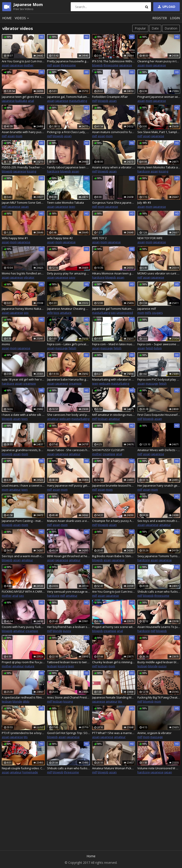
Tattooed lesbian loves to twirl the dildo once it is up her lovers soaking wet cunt (69, 662)
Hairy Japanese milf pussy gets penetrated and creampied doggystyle (69, 485)
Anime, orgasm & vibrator (154, 733)
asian (6, 65)
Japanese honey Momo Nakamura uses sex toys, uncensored (23, 309)
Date (155, 28)
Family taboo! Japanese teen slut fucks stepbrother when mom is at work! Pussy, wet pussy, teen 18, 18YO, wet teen (69, 167)
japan (25, 207)
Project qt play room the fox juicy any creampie (23, 662)
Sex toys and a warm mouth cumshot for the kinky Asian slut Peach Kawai (159, 521)
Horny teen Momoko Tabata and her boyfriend (159, 167)
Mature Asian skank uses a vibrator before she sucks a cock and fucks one (69, 521)
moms (6, 344)
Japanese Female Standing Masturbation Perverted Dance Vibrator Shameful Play (114, 697)
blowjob (97, 65)
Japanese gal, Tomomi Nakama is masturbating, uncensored (69, 97)
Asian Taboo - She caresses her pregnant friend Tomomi (69, 450)
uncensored (125, 313)
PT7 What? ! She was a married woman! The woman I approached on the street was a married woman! (114, 733)
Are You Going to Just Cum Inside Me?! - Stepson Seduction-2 (114, 592)
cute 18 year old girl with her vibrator (23, 379)
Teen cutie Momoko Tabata (65, 203)
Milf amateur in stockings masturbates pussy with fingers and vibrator (114, 415)
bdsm (158, 348)
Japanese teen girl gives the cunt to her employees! (23, 97)
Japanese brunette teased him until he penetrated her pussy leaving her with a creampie (114, 485)
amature (66, 313)
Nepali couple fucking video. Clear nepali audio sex (23, 768)
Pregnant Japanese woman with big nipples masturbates (159, 97)
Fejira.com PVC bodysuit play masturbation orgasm (159, 379)
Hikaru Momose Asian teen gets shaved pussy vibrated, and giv (114, 273)
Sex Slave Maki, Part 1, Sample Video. (159, 132)
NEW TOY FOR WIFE (150, 238)
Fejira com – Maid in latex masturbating (114, 344)
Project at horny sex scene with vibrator (114, 627)
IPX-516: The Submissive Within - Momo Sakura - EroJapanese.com (114, 61)
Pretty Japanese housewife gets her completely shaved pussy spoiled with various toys (69, 61)
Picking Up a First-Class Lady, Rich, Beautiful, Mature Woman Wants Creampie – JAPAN (69, 132)
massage (62, 348)
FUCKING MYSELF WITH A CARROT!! (23, 592)
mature (29, 666)
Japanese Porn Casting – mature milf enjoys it (23, 521)
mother (29, 65)
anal (31, 101)
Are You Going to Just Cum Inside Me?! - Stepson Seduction (23, 61)
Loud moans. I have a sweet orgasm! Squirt (23, 485)
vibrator (29, 277)
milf (50, 65)
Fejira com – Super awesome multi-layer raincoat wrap (159, 344)
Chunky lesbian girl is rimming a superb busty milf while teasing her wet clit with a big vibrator (114, 662)
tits (120, 701)
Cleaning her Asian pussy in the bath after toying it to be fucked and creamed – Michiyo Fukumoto (159, 61)
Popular (140, 28)
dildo (26, 701)
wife (50, 313)
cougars (157, 313)
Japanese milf (147, 309)
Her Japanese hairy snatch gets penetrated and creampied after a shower (159, 485)
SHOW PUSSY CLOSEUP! (108, 450)
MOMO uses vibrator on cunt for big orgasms (159, 273)
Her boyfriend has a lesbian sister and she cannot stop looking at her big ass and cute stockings (69, 627)
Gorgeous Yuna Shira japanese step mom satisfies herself (114, 203)
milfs (148, 313)
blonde (57, 631)
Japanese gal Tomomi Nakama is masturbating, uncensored (114, 309)
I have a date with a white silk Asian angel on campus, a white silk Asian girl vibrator (23, 415)
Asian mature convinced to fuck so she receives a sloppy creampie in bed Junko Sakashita (114, 132)
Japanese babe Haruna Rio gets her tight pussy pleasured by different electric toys (69, 379)
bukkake (21, 101)
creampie (30, 383)
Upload (166, 7)
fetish (72, 348)
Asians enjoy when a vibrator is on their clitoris (114, 167)
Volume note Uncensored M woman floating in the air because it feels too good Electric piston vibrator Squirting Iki (159, 768)
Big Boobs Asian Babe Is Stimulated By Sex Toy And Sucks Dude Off (114, 556)
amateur (53, 419)
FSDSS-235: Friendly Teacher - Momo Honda (23, 167)
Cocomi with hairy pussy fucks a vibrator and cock (23, 627)
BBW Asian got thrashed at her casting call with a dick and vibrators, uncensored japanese (69, 556)
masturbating (78, 101)
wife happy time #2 (60, 238)
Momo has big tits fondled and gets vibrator (23, 273)
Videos (23, 18)
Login (175, 18)
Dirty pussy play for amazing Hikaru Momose (69, 273)
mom (149, 65)
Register (160, 18)
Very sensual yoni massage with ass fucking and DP (69, 592)
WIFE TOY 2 (99, 238)
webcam (105, 383)
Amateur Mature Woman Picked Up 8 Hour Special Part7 (114, 768)
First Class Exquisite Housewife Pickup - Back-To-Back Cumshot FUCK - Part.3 (159, 415)
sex (26, 313)
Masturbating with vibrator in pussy (114, 379)
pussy (67, 631)
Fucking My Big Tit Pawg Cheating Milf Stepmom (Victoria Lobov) (159, 697)
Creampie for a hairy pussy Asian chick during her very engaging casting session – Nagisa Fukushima (114, 521)
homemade (30, 772)
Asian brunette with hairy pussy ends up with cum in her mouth (23, 132)
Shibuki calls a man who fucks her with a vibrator (159, 592)
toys (56, 313)
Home (7, 18)
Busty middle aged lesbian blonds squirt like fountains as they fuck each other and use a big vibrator (159, 662)
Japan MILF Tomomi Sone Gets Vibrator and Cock (23, 203)
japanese (17, 65)
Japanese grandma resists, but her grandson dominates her (23, 450)
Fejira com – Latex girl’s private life (69, 344)
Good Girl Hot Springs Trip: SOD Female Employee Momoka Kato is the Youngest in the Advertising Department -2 (69, 733)
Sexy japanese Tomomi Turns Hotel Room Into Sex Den (159, 556)
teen (72, 207)
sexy (72, 277)
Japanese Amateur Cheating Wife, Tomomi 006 (69, 309)
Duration (171, 28)
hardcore (53, 171)
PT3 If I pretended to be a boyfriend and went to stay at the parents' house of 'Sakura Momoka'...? (23, 733)
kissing (31, 171)
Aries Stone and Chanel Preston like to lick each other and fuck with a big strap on (69, 697)
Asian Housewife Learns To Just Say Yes (159, 627)
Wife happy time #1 (15, 238)
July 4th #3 (144, 203)
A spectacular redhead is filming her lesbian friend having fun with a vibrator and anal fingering (23, 697)
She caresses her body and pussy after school (69, 415)
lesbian (103, 419)
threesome (68, 65)
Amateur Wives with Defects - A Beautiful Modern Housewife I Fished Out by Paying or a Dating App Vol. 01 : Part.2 (159, 450)
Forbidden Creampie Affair (110, 97)
